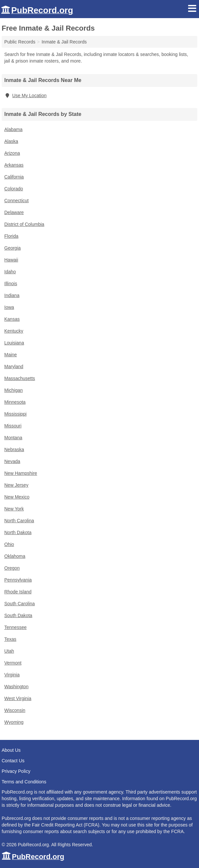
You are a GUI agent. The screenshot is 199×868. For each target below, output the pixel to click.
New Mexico (17, 497)
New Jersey (16, 485)
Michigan (14, 390)
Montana (13, 438)
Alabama (13, 129)
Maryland (14, 366)
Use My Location (25, 95)
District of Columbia (24, 224)
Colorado (14, 189)
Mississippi (15, 414)
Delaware (14, 212)
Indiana (12, 295)
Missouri (13, 426)
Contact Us (13, 761)
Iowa (9, 307)
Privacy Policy (16, 771)
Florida (11, 236)
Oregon (12, 568)
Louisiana (14, 343)
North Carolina (19, 521)
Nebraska (14, 449)
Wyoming (14, 722)
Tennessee (15, 627)
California (14, 177)
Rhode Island (18, 592)
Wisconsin (15, 710)
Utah (9, 651)
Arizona (12, 153)
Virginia (12, 675)
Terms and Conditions (24, 782)
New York (14, 509)
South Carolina (20, 604)
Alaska (11, 141)
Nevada (12, 461)
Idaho (10, 272)
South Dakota (18, 615)
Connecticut (16, 201)
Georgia (13, 248)
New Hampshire (21, 473)
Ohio (9, 544)
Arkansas (14, 165)
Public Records (20, 42)
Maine (11, 355)
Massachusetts (20, 378)
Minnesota (15, 402)
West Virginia (18, 698)
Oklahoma (15, 556)
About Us (11, 750)
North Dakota (18, 532)
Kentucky (14, 331)
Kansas (12, 319)
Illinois (11, 284)
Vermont (13, 663)
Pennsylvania (18, 580)
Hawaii (11, 260)
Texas (10, 639)
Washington (16, 687)
